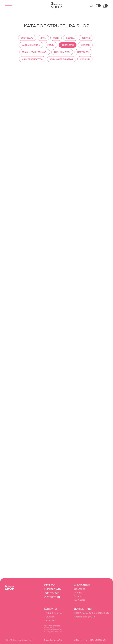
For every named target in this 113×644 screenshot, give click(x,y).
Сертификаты (53, 589)
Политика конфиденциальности (92, 613)
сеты (56, 38)
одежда (70, 38)
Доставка (80, 589)
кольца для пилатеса (61, 59)
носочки (85, 59)
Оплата (78, 593)
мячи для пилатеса (32, 59)
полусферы (83, 52)
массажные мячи (31, 45)
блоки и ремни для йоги (35, 52)
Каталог (50, 585)
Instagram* (50, 620)
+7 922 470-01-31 (53, 613)
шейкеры (85, 45)
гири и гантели (62, 52)
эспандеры (68, 45)
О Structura (52, 597)
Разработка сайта (53, 640)
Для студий (52, 593)
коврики (86, 38)
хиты (43, 38)
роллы (51, 45)
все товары (27, 38)
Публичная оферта (84, 617)
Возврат (79, 596)
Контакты (79, 600)
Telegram (49, 617)
